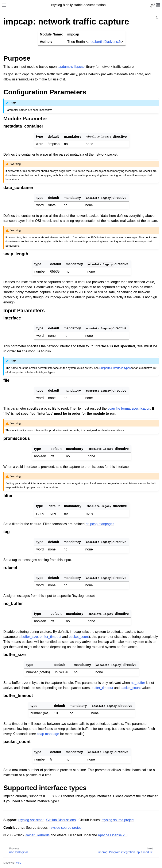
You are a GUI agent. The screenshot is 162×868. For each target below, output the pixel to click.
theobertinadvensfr (104, 42)
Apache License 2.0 (113, 835)
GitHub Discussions (61, 820)
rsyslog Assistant (31, 820)
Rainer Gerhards (37, 835)
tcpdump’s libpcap (71, 67)
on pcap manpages (100, 524)
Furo (18, 863)
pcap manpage (48, 734)
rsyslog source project (118, 820)
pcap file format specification (129, 408)
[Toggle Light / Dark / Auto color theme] (153, 5)
